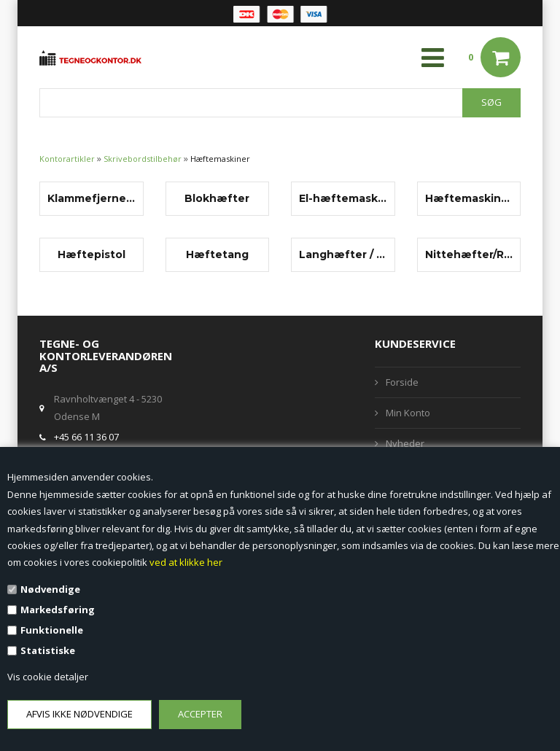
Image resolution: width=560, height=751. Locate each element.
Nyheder (405, 443)
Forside (402, 382)
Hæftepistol (92, 254)
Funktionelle (52, 630)
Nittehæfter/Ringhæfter (469, 254)
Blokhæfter (217, 198)
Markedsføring (58, 610)
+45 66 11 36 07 (86, 437)
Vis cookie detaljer (48, 677)
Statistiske (48, 650)
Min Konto (408, 413)
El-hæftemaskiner (343, 198)
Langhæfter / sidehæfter (343, 254)
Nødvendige (50, 589)
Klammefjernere (92, 198)
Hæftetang (217, 254)
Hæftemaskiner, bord (469, 198)
